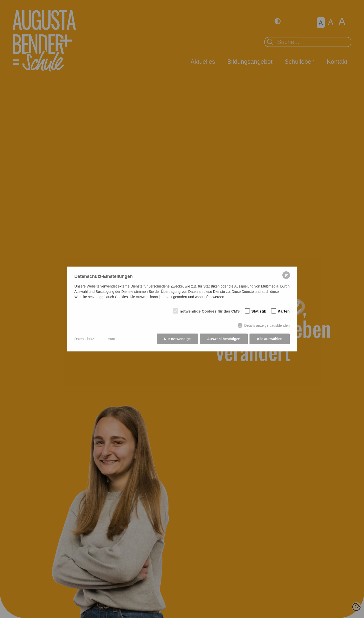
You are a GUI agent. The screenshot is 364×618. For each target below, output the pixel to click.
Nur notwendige (177, 339)
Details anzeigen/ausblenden (267, 325)
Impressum (106, 339)
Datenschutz (84, 339)
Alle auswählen (270, 339)
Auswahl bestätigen (224, 339)
